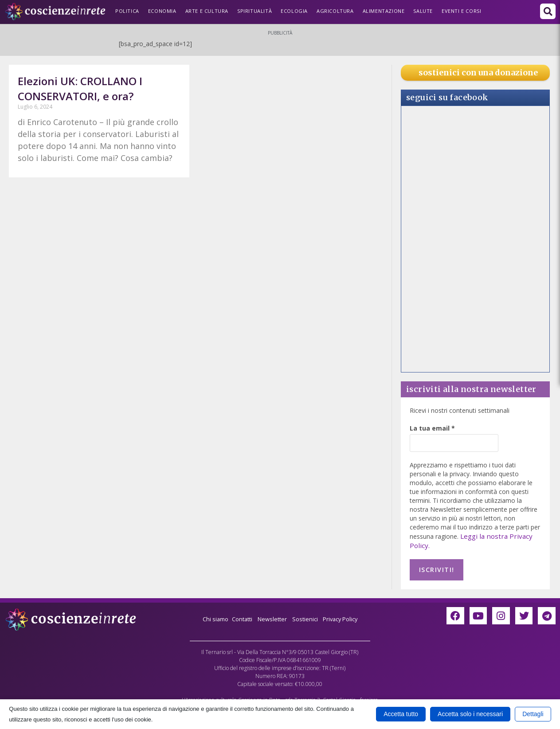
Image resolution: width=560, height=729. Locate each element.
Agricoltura (335, 11)
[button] (548, 11)
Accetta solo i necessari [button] (470, 714)
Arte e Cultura (207, 11)
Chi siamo (210, 615)
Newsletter (272, 615)
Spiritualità (255, 11)
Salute (423, 11)
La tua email (432, 428)
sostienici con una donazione (478, 73)
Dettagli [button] (533, 714)
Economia (162, 11)
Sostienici (307, 615)
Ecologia (294, 11)
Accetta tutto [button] (401, 714)
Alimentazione (384, 11)
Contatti (239, 615)
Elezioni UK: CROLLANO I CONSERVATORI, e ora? (80, 88)
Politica (127, 11)
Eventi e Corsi (461, 11)
